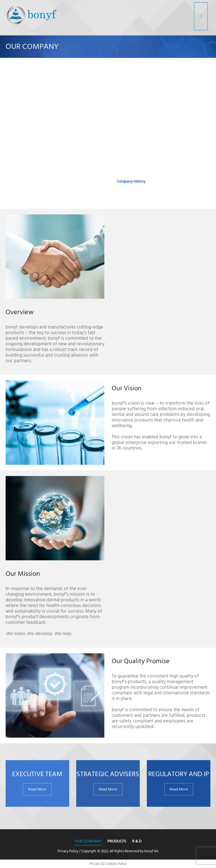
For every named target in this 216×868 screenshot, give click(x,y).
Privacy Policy (68, 851)
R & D (137, 841)
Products (117, 841)
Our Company (88, 841)
